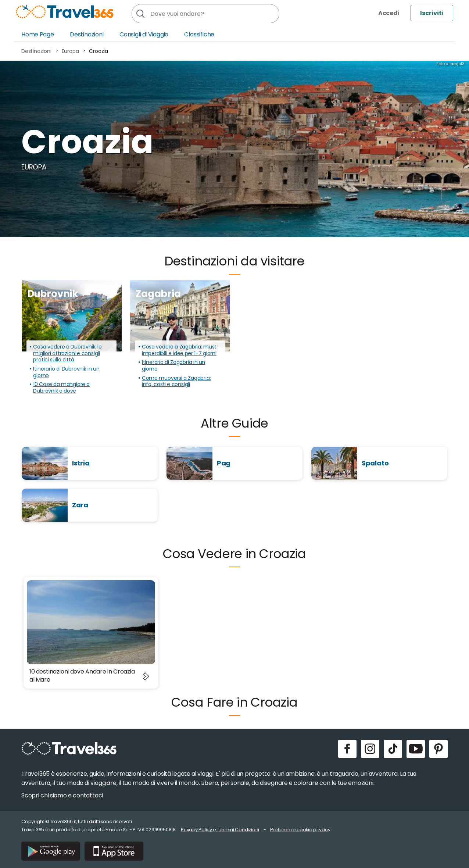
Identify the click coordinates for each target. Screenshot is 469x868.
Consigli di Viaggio (144, 34)
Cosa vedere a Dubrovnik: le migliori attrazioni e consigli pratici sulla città (67, 353)
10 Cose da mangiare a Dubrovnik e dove (61, 388)
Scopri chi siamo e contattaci (62, 795)
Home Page (38, 34)
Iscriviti (432, 13)
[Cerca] (140, 14)
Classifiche (199, 34)
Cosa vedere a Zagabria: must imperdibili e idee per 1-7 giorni (179, 350)
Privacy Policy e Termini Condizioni (220, 830)
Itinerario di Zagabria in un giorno (173, 366)
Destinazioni (87, 34)
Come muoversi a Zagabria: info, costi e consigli (176, 381)
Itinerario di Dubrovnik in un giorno (66, 372)
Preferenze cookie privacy (300, 830)
